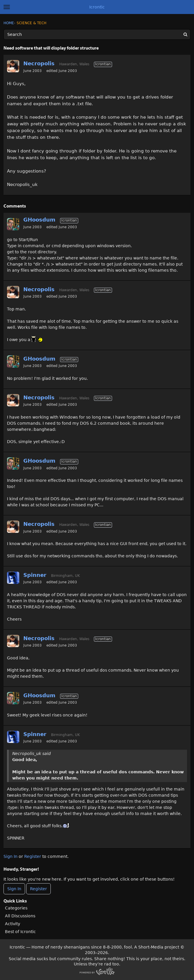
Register (33, 856)
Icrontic (97, 7)
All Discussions (20, 916)
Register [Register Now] (39, 889)
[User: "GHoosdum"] (13, 224)
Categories (16, 908)
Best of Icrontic (20, 932)
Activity (13, 924)
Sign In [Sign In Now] (14, 889)
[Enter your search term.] (97, 34)
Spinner (35, 575)
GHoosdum (39, 220)
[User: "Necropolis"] (13, 66)
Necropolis (39, 63)
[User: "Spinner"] (13, 578)
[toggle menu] (7, 7)
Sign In (11, 856)
